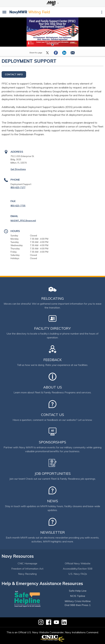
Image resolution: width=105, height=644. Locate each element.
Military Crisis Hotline (78, 601)
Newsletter (53, 532)
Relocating (53, 298)
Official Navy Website (78, 563)
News (53, 501)
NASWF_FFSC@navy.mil (23, 221)
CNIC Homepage (27, 563)
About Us (53, 387)
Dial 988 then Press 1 (78, 605)
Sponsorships (52, 442)
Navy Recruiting (27, 574)
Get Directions (18, 169)
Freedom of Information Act (27, 569)
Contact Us (52, 415)
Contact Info (14, 74)
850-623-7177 (18, 187)
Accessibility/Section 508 (78, 569)
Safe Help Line (78, 591)
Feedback (53, 360)
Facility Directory (52, 328)
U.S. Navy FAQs (78, 574)
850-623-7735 (18, 206)
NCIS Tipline (78, 596)
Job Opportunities (53, 473)
